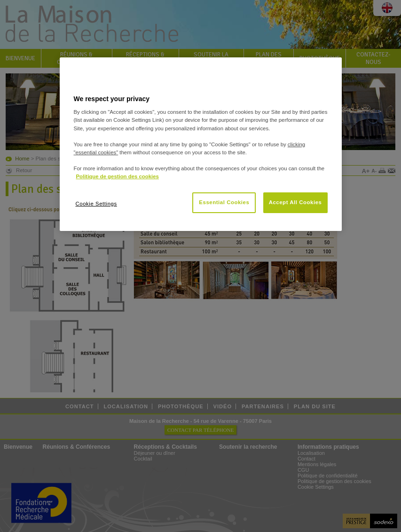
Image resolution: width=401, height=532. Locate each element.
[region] (201, 144)
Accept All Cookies (295, 202)
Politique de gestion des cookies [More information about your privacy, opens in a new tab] (118, 176)
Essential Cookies (224, 202)
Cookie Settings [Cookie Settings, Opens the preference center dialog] (96, 204)
